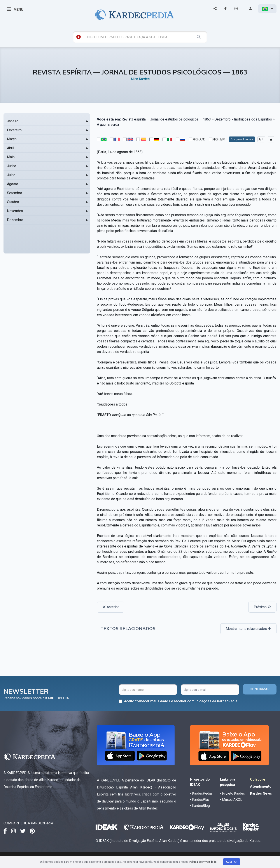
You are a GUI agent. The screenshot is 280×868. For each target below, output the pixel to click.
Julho (11, 175)
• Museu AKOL (231, 800)
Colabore (258, 779)
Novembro (15, 211)
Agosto (13, 184)
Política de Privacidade (203, 862)
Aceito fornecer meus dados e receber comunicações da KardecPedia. (181, 701)
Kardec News (261, 793)
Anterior (111, 607)
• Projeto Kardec (232, 793)
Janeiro (13, 121)
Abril (10, 148)
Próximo (262, 607)
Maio (11, 157)
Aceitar (232, 862)
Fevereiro (14, 130)
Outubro (13, 202)
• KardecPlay (200, 800)
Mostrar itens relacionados (248, 629)
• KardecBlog (200, 806)
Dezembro (15, 220)
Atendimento (261, 786)
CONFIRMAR (260, 689)
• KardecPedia (201, 793)
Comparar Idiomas (242, 139)
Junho (12, 166)
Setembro (15, 193)
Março (12, 139)
